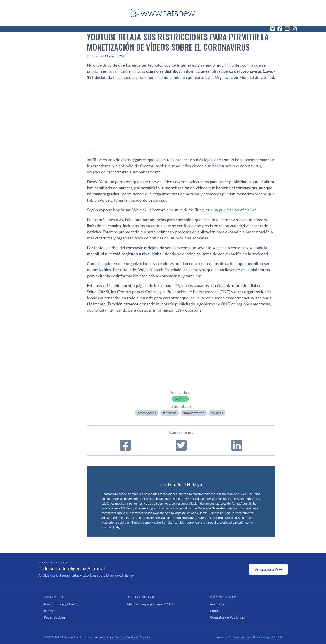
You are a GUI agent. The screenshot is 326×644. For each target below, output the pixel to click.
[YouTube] (287, 29)
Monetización (195, 413)
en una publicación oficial (228, 210)
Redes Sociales (55, 617)
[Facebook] (280, 29)
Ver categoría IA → (268, 569)
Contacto (217, 611)
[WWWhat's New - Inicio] (163, 13)
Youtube (180, 399)
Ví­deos (218, 413)
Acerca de (217, 604)
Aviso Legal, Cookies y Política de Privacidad (126, 637)
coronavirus (148, 413)
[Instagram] (294, 29)
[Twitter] (273, 29)
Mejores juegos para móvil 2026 (150, 604)
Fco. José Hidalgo (185, 484)
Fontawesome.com (240, 637)
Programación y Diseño (61, 604)
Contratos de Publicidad (227, 617)
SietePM (277, 637)
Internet (170, 413)
